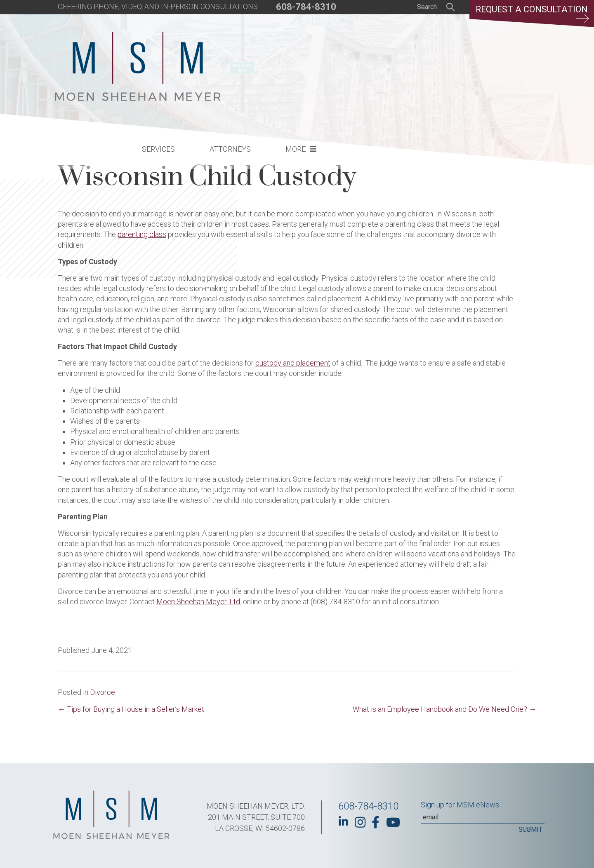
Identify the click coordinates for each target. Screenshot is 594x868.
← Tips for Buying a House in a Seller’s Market (131, 709)
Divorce (103, 692)
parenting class (142, 234)
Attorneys (366, 60)
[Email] (483, 817)
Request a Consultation (530, 14)
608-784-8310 (306, 7)
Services (295, 60)
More (432, 60)
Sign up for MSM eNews (460, 805)
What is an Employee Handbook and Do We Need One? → (444, 709)
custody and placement (293, 363)
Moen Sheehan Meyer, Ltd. (199, 602)
